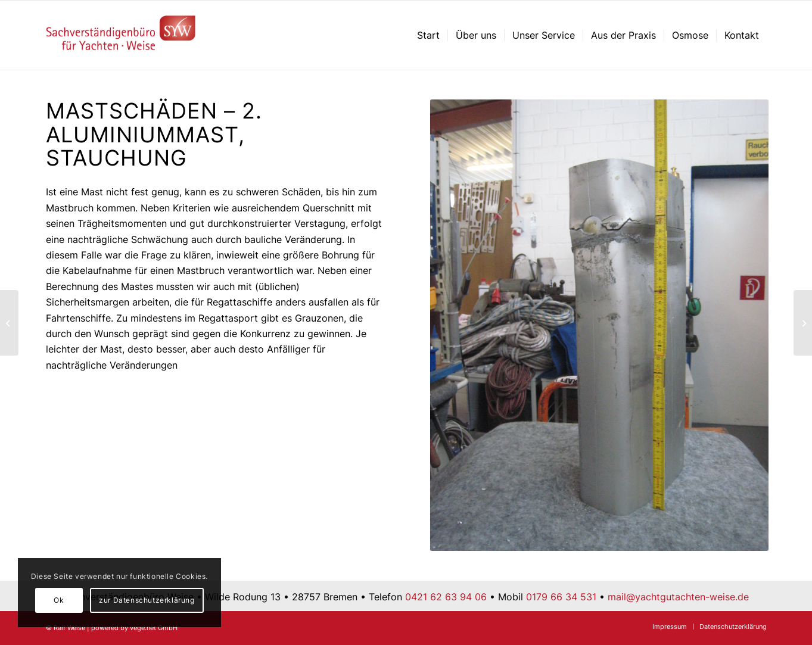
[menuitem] (428, 35)
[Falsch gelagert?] (803, 323)
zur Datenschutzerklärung (147, 600)
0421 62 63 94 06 (446, 597)
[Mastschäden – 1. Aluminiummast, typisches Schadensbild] (9, 323)
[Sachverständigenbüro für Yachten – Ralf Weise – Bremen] (121, 35)
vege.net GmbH (154, 628)
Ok (59, 600)
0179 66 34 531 (561, 597)
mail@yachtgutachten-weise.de (678, 597)
